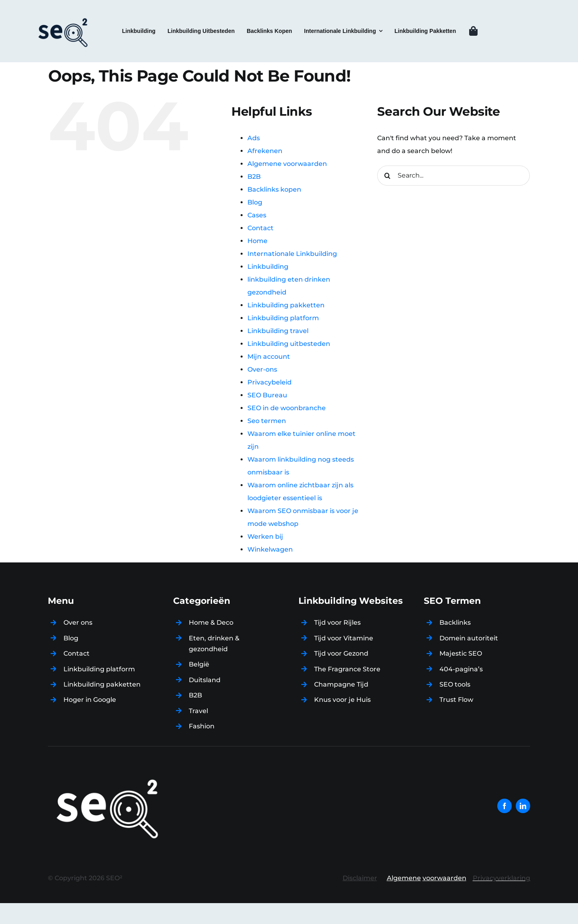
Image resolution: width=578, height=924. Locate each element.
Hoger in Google (90, 700)
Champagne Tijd (341, 684)
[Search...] (453, 176)
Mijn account (269, 357)
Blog (255, 202)
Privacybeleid (270, 382)
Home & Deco (211, 622)
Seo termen (267, 421)
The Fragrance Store (347, 669)
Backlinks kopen (274, 189)
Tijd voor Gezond (341, 653)
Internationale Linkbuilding (292, 254)
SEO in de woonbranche (287, 408)
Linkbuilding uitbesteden (289, 344)
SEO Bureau (267, 395)
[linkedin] (523, 806)
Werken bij (265, 537)
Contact (260, 228)
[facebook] (504, 806)
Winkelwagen (270, 549)
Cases (257, 215)
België (199, 664)
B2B (254, 177)
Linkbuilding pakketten (286, 305)
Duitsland (205, 680)
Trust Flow (456, 700)
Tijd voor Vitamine (344, 638)
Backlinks (455, 622)
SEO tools (455, 684)
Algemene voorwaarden (287, 164)
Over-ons (262, 369)
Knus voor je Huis (342, 700)
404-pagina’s (461, 669)
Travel (198, 711)
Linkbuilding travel (278, 331)
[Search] (387, 176)
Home (257, 241)
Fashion (202, 726)
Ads (254, 138)
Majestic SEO (461, 653)
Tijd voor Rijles (337, 622)
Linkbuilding (268, 267)
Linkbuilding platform (283, 318)
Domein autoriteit (469, 638)
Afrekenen (265, 151)
